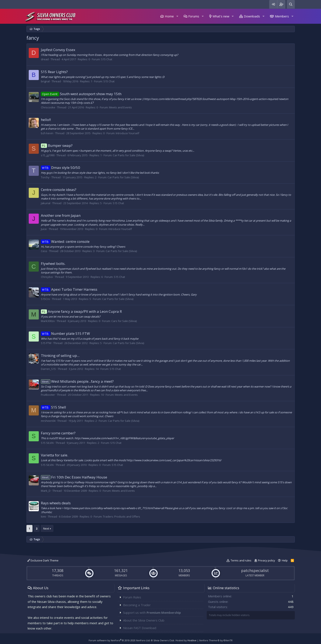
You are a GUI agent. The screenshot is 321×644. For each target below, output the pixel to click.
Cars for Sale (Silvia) (124, 321)
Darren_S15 (48, 369)
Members (282, 16)
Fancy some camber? (58, 433)
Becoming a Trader (137, 605)
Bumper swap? (57, 145)
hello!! (46, 120)
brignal (45, 81)
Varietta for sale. (55, 455)
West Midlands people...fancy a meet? (77, 381)
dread (45, 59)
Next (46, 528)
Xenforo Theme (216, 640)
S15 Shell (54, 407)
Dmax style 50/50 (61, 168)
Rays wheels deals (56, 503)
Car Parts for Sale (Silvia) (128, 155)
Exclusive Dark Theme (43, 560)
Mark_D (46, 491)
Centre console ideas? (59, 190)
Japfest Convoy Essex (58, 50)
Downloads (252, 16)
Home (169, 16)
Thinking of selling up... (60, 356)
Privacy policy (266, 560)
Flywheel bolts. (53, 264)
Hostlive (192, 640)
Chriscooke (48, 107)
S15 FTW (46, 343)
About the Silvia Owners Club (144, 620)
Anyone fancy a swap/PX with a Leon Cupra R (81, 311)
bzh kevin (47, 133)
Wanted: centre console (65, 241)
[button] (177, 16)
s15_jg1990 (48, 155)
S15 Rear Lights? (54, 72)
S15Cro (45, 299)
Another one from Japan (61, 215)
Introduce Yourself (127, 133)
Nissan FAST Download (140, 628)
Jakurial (46, 203)
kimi (43, 517)
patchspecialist (255, 570)
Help (285, 560)
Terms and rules (241, 560)
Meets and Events (120, 107)
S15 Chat (107, 59)
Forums (194, 16)
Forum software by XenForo (120, 640)
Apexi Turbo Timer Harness (69, 289)
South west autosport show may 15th (81, 94)
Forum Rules (132, 597)
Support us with (152, 612)
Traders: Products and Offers (122, 517)
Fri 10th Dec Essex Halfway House (74, 477)
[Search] (291, 4)
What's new (221, 16)
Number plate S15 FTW (66, 333)
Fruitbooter (48, 395)
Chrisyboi (47, 277)
